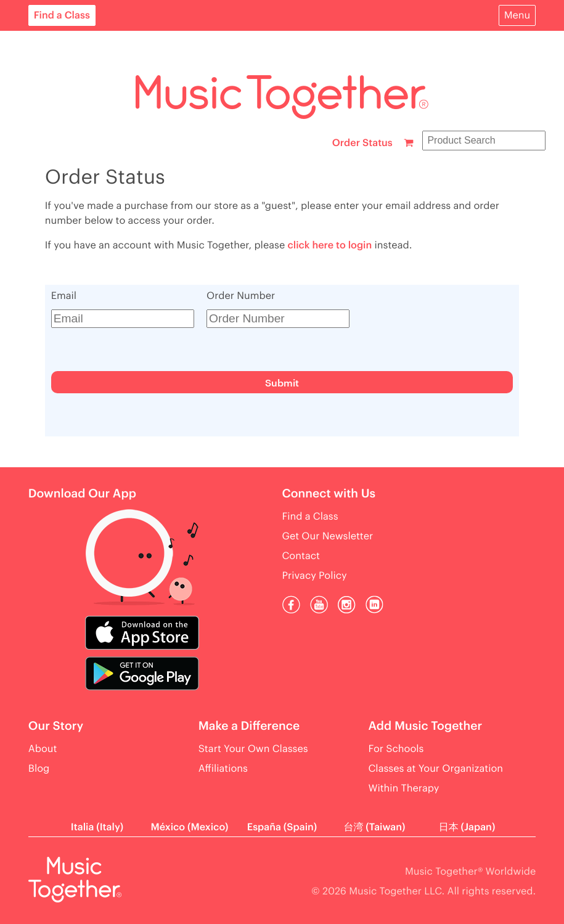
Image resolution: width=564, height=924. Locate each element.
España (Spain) (282, 827)
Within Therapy (404, 788)
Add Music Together (426, 726)
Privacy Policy (315, 576)
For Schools (396, 749)
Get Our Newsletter (328, 536)
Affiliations (223, 769)
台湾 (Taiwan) (374, 827)
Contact (301, 556)
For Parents (55, 46)
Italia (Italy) (97, 827)
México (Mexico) (190, 827)
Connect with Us (329, 494)
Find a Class (62, 15)
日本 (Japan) (467, 827)
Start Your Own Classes (253, 749)
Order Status (362, 143)
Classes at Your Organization (436, 769)
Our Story (56, 726)
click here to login (329, 245)
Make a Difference (249, 726)
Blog (39, 769)
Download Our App (82, 494)
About (43, 134)
